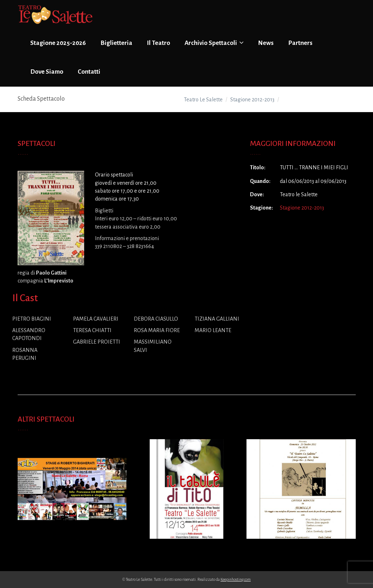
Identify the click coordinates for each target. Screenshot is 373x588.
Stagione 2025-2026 (58, 43)
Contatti (89, 72)
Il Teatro (158, 43)
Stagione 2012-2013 (302, 208)
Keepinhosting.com (236, 579)
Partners (300, 43)
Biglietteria (116, 43)
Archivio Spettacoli (214, 43)
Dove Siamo (47, 72)
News (266, 43)
